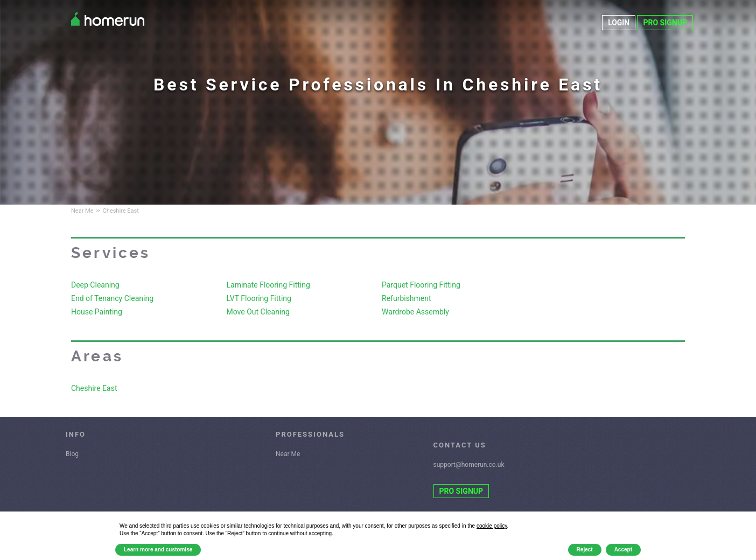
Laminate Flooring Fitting (268, 285)
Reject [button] (585, 549)
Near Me (288, 454)
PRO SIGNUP (665, 23)
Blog (72, 454)
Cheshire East (94, 388)
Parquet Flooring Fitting (421, 285)
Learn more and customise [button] (158, 549)
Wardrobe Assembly (415, 312)
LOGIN (619, 23)
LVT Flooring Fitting (259, 298)
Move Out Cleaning (258, 312)
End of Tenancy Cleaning (112, 298)
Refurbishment (407, 298)
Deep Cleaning (95, 285)
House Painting (97, 312)
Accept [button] (623, 549)
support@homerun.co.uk (469, 465)
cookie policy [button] (492, 526)
